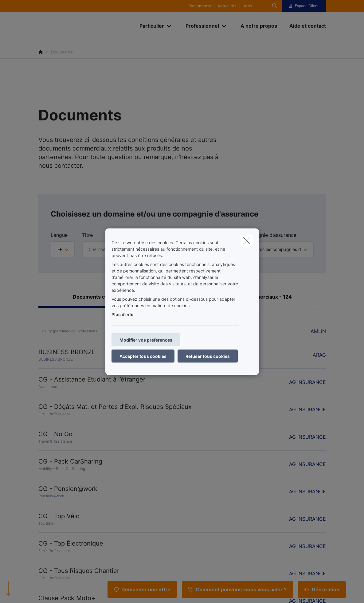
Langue (59, 235)
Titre (87, 235)
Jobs (248, 6)
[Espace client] (304, 6)
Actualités (227, 6)
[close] (247, 241)
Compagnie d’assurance (269, 235)
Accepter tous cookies (143, 356)
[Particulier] (149, 26)
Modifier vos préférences (146, 340)
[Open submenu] (169, 26)
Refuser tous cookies (208, 356)
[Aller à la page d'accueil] (84, 26)
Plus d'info (123, 314)
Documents (200, 6)
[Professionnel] (200, 26)
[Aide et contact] (305, 26)
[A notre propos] (259, 26)
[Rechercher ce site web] (275, 6)
